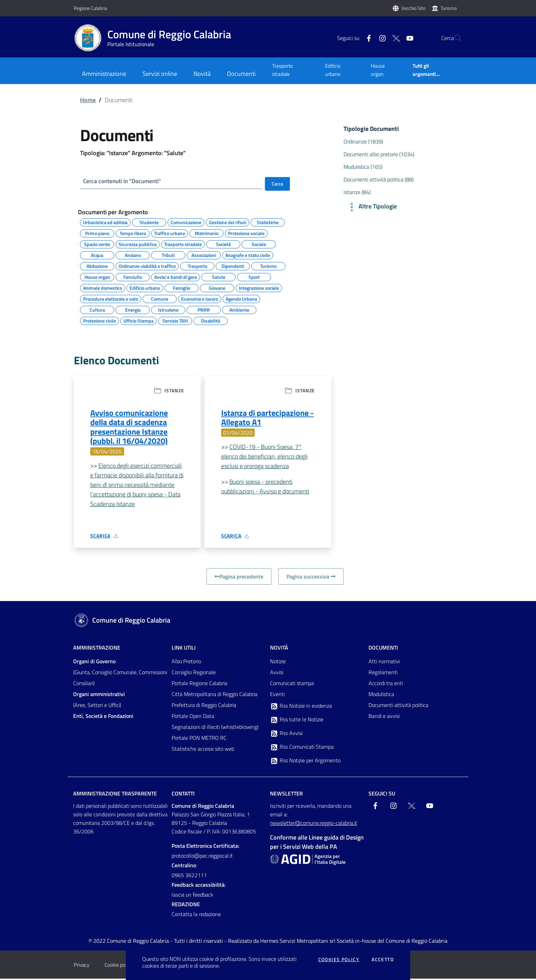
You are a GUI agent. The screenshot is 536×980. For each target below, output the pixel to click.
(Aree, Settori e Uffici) (99, 701)
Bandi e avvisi (384, 717)
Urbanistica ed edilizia (105, 222)
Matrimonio (207, 233)
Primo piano (97, 233)
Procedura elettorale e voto (111, 298)
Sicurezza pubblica (138, 244)
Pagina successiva (311, 578)
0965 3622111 (189, 876)
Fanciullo (133, 276)
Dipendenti (233, 266)
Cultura (97, 309)
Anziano (133, 255)
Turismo (449, 8)
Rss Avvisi (286, 735)
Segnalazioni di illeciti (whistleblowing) (215, 728)
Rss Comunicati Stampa (302, 748)
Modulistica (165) (363, 167)
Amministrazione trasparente (115, 795)
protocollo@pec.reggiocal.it (202, 857)
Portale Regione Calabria (199, 684)
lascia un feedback (192, 896)
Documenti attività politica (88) (379, 179)
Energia (133, 309)
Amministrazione (97, 649)
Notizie (278, 663)
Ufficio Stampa (138, 320)
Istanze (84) (357, 192)
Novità (279, 649)
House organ (378, 70)
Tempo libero (133, 233)
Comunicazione (186, 222)
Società (223, 244)
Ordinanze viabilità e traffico (147, 266)
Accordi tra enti (386, 684)
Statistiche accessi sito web (203, 750)
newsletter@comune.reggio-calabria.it (314, 824)
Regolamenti (383, 673)
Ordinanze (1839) (363, 141)
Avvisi (277, 673)
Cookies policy (339, 959)
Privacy (82, 966)
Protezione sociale (246, 233)
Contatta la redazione (196, 915)
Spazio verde (97, 244)
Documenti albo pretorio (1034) (379, 154)
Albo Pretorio (186, 663)
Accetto (383, 959)
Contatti (183, 795)
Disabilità (211, 320)
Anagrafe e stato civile (248, 255)
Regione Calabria (90, 8)
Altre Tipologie (372, 207)
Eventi (277, 695)
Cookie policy (118, 966)
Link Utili (184, 649)
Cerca (277, 184)
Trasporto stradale (283, 70)
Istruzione (168, 309)
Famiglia (182, 287)
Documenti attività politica (398, 706)
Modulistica (381, 695)
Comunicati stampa (292, 684)
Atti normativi (384, 663)
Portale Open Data (193, 717)
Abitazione (97, 266)
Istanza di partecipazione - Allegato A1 (267, 418)
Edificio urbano (333, 70)
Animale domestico (103, 287)
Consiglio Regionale (194, 673)
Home (88, 100)
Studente (149, 222)
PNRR (204, 309)
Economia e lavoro (200, 298)
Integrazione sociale (259, 287)
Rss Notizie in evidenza (301, 707)
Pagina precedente (239, 578)
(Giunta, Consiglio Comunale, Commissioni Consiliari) (120, 673)
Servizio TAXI (175, 320)
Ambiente (239, 309)
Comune (160, 298)
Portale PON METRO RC (199, 739)
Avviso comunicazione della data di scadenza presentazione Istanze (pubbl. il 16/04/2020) (129, 428)
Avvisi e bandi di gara (176, 276)
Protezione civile (99, 320)
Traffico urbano (170, 233)
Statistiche (268, 222)
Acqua (97, 255)
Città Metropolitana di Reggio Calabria (215, 695)
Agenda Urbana (241, 298)
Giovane (217, 287)
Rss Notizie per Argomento (305, 762)
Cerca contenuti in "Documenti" (124, 181)
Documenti (383, 649)
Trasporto (197, 266)
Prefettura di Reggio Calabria (204, 706)
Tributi (168, 255)
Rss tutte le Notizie (297, 721)
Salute (219, 276)
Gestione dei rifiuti (227, 222)
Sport (254, 276)
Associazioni (204, 255)
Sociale (259, 244)
